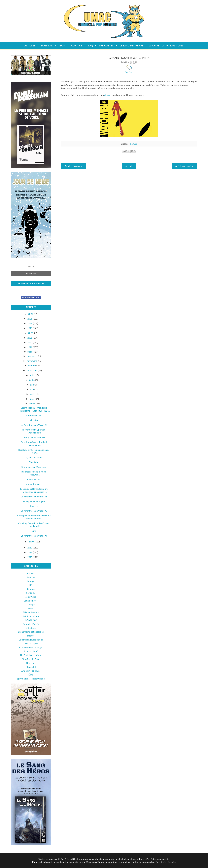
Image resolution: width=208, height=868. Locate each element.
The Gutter (106, 46)
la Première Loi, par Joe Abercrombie (34, 431)
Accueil (129, 166)
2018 (30, 352)
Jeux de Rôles (31, 601)
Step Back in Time (31, 659)
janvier (32, 542)
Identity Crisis (34, 479)
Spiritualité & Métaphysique (31, 679)
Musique (31, 605)
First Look (31, 663)
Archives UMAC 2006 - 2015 (166, 46)
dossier (108, 95)
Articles (30, 46)
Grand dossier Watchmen (34, 467)
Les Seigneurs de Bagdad (34, 501)
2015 (30, 557)
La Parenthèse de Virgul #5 (34, 511)
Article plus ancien (184, 166)
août (32, 375)
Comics (134, 144)
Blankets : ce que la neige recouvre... (34, 473)
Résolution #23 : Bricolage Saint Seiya (34, 451)
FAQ (91, 46)
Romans (31, 577)
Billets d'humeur (31, 612)
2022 (31, 333)
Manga (31, 581)
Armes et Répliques (31, 671)
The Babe (34, 462)
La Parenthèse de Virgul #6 (34, 497)
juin (32, 385)
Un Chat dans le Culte (31, 655)
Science (31, 636)
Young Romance (34, 484)
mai (32, 389)
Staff (62, 46)
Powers (34, 506)
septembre (32, 370)
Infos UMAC (31, 620)
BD (31, 585)
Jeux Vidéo (31, 597)
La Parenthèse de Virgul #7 (34, 425)
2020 (30, 343)
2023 (30, 328)
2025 (30, 319)
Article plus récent (74, 166)
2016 (30, 552)
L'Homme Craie (34, 416)
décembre (32, 356)
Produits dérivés (31, 624)
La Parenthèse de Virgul (31, 647)
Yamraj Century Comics (34, 437)
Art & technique (31, 616)
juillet (32, 380)
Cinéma (31, 589)
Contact (77, 46)
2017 (30, 548)
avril (32, 394)
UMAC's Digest (31, 644)
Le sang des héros (131, 46)
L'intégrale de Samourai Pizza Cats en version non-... (34, 517)
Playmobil (31, 667)
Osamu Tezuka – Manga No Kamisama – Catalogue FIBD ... (35, 409)
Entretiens (31, 628)
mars (32, 399)
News (31, 608)
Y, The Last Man (34, 458)
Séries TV (31, 593)
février (32, 404)
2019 (30, 347)
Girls (34, 531)
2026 (31, 314)
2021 (30, 338)
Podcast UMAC (31, 651)
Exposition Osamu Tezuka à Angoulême (34, 444)
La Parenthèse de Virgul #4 (34, 536)
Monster (34, 420)
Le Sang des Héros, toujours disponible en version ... (34, 490)
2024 (30, 323)
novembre (32, 361)
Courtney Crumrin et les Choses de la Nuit (34, 525)
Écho (31, 675)
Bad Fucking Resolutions (31, 640)
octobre (32, 366)
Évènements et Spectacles (31, 632)
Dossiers (47, 46)
